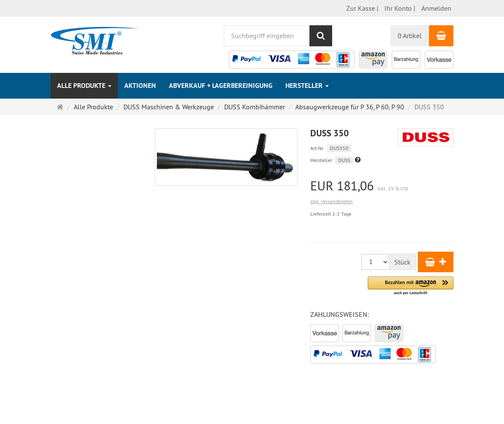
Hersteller (307, 86)
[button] (358, 159)
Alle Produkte (84, 86)
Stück (402, 262)
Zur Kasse (361, 8)
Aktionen (140, 86)
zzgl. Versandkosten (331, 201)
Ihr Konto (398, 8)
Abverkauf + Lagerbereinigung (221, 86)
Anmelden (436, 8)
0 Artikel (410, 36)
